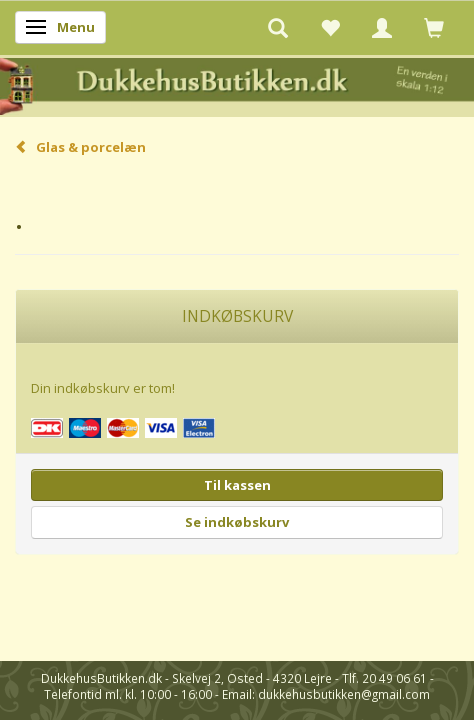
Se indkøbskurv (237, 522)
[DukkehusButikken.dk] (237, 84)
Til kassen (237, 485)
